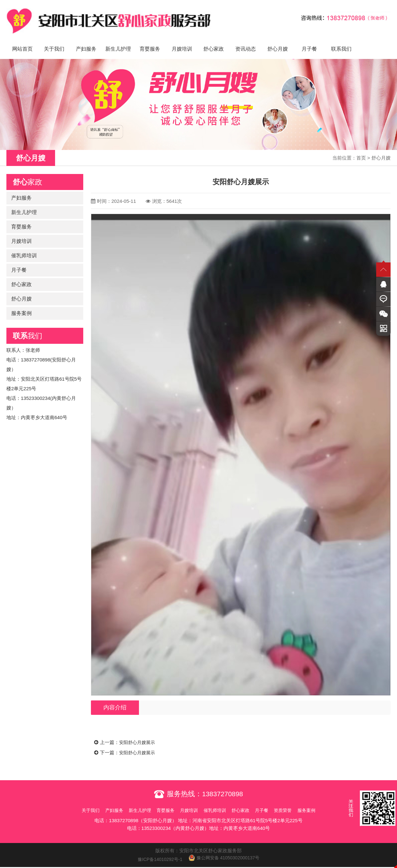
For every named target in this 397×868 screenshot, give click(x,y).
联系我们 (341, 42)
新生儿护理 (118, 42)
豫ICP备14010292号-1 (158, 852)
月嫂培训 (182, 42)
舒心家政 (214, 42)
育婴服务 (150, 42)
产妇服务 (86, 42)
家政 (28, 175)
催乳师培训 (24, 248)
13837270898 (223, 786)
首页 (361, 151)
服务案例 (21, 306)
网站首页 (22, 42)
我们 (28, 329)
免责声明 (199, 864)
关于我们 (54, 42)
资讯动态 (246, 42)
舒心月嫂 (278, 42)
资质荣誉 (295, 803)
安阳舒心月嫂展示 (138, 736)
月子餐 (309, 42)
